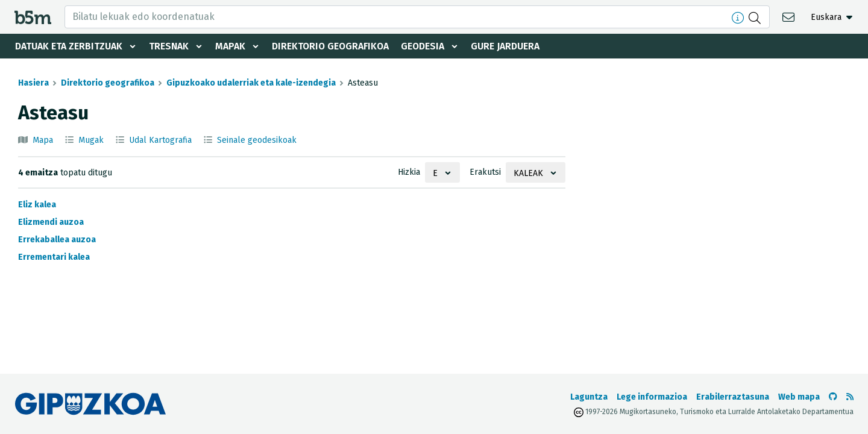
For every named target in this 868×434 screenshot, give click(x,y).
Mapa (43, 140)
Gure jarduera (509, 46)
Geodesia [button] (426, 46)
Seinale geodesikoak (257, 140)
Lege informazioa (652, 397)
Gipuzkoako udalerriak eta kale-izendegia (251, 83)
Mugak (91, 140)
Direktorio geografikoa (332, 46)
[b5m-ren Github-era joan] (833, 397)
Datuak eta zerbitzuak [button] (69, 46)
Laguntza (589, 397)
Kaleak (528, 173)
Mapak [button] (231, 46)
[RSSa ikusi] (850, 397)
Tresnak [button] (169, 46)
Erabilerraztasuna (733, 397)
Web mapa (799, 397)
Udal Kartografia (160, 140)
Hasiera (33, 83)
